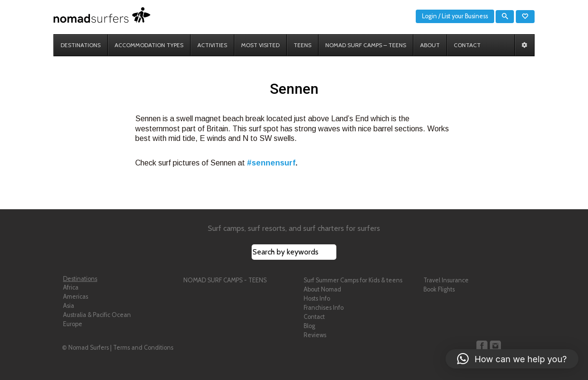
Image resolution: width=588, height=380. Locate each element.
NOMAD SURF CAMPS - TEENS (225, 280)
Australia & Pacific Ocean (97, 315)
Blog (309, 326)
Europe (73, 324)
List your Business (465, 16)
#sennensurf (271, 163)
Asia (69, 306)
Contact (314, 317)
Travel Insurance (446, 280)
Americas (76, 297)
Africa (71, 287)
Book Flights (439, 289)
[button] (512, 359)
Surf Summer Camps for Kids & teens (353, 280)
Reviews (315, 335)
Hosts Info (317, 298)
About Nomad (322, 289)
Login (429, 16)
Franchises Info (324, 308)
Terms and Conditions (143, 348)
